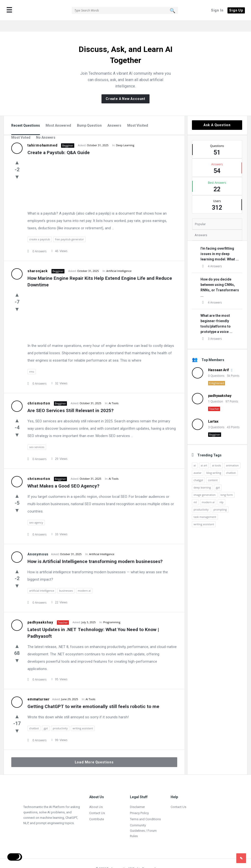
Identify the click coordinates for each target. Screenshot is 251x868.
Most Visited (138, 115)
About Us (96, 796)
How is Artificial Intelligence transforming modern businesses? (95, 551)
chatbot (34, 717)
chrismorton (39, 392)
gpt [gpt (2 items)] (218, 477)
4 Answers (211, 255)
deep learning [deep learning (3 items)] (202, 477)
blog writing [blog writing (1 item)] (214, 462)
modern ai (84, 580)
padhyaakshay (40, 611)
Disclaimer (137, 796)
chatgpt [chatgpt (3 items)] (198, 469)
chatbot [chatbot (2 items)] (231, 462)
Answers (114, 115)
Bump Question (89, 115)
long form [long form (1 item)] (227, 484)
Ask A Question (217, 114)
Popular (200, 213)
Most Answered (58, 115)
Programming (112, 611)
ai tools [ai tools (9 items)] (217, 455)
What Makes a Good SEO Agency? (63, 475)
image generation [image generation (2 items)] (205, 484)
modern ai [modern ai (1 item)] (208, 491)
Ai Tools (114, 392)
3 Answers (211, 328)
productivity (60, 717)
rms (32, 361)
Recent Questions (26, 115)
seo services (37, 436)
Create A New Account (125, 88)
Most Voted (21, 127)
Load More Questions (94, 751)
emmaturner (39, 688)
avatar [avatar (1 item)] (198, 462)
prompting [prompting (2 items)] (220, 499)
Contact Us (97, 802)
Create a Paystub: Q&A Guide (59, 142)
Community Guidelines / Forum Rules (143, 820)
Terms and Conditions (145, 808)
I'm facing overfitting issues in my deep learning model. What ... (220, 243)
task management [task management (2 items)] (205, 506)
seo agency (36, 512)
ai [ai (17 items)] (195, 455)
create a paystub (40, 228)
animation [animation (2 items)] (232, 455)
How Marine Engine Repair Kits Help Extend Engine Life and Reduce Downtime (100, 271)
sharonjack (38, 260)
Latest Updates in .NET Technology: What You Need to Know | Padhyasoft (94, 622)
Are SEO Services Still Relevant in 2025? (70, 400)
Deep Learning (125, 134)
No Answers (46, 127)
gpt (46, 717)
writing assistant (83, 717)
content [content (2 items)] (213, 469)
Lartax (213, 411)
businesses (66, 580)
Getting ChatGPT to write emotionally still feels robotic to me (93, 696)
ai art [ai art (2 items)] (204, 455)
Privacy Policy (139, 802)
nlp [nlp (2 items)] (221, 491)
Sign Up (236, 10)
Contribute (97, 808)
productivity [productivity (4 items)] (201, 499)
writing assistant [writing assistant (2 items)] (204, 513)
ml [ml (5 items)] (195, 491)
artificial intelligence (42, 580)
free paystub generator (69, 228)
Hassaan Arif (219, 359)
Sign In (217, 10)
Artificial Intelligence (119, 260)
